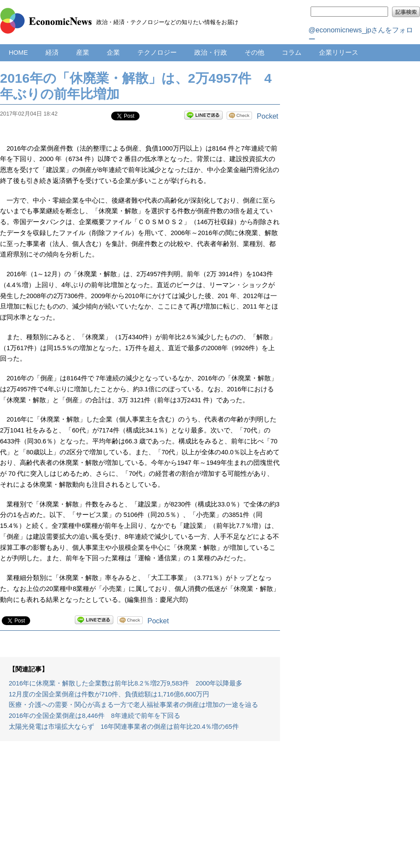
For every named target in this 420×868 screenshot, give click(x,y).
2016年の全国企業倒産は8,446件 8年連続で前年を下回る (94, 716)
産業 (83, 53)
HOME (18, 53)
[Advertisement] (140, 809)
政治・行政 (211, 53)
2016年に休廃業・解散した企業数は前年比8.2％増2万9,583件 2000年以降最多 (126, 683)
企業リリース (339, 53)
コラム (292, 53)
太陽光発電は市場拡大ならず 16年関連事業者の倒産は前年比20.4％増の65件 (124, 727)
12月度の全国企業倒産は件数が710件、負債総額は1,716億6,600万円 (109, 694)
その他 (254, 53)
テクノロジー (157, 53)
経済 (52, 53)
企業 (113, 53)
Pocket (268, 116)
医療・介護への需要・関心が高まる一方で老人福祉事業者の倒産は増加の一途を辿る (133, 705)
